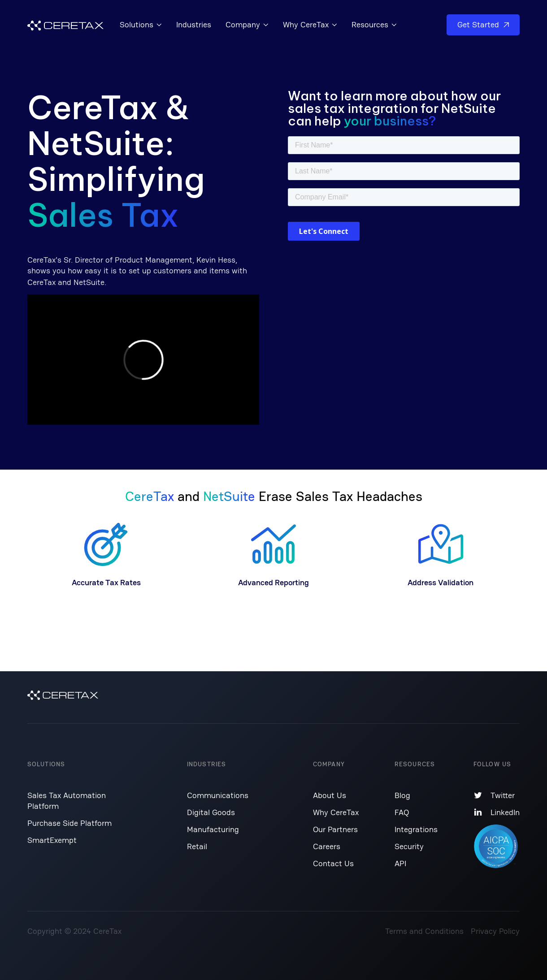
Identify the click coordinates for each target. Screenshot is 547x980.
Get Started (483, 24)
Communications (218, 795)
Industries (194, 24)
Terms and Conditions (424, 931)
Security (409, 846)
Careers (327, 846)
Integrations (416, 829)
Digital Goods (211, 812)
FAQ (402, 812)
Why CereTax (336, 812)
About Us (330, 795)
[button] (141, 25)
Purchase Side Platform (69, 823)
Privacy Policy (495, 931)
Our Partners (335, 829)
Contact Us (333, 863)
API (400, 863)
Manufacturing (213, 829)
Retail (197, 846)
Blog (402, 795)
